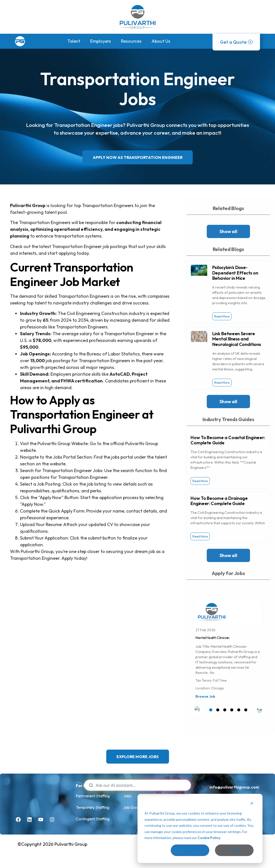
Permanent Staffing (93, 796)
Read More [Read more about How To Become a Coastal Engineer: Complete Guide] (200, 481)
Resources (131, 41)
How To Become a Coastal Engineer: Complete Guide (228, 440)
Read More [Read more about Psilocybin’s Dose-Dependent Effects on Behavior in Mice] (222, 316)
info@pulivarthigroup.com (234, 787)
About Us (161, 41)
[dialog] (200, 828)
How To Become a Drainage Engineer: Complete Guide (219, 501)
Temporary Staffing (92, 807)
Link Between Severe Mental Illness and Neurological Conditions (237, 339)
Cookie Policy (209, 838)
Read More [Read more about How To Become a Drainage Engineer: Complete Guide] (200, 536)
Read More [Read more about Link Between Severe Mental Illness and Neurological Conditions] (222, 383)
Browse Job (205, 696)
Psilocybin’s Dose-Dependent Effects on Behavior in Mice (235, 273)
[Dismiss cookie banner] (252, 804)
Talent (74, 41)
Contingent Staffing (93, 819)
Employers (101, 41)
